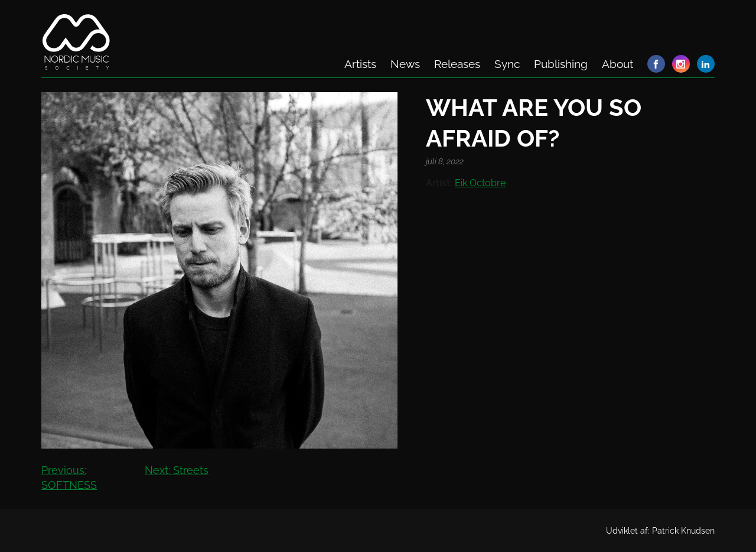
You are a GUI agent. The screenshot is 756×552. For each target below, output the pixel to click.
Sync (507, 64)
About (617, 64)
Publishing (561, 64)
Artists (360, 64)
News (405, 64)
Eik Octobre (480, 183)
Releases (457, 64)
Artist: (439, 183)
